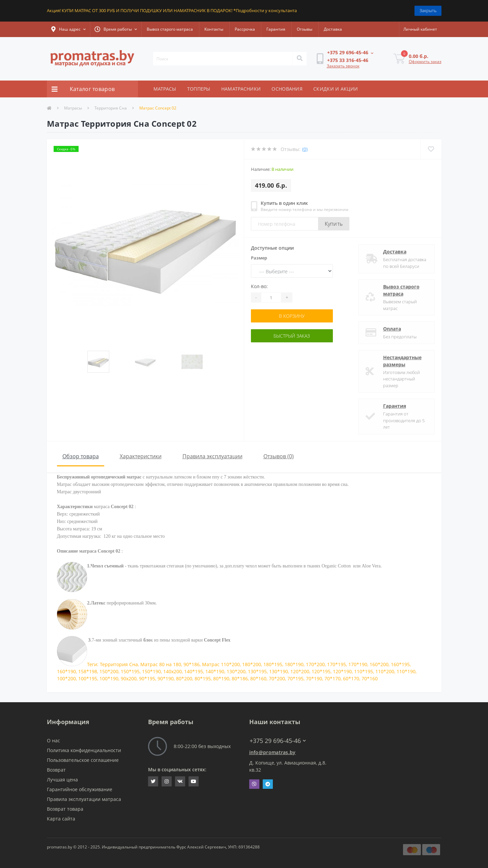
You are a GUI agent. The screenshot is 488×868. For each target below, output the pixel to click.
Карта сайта (61, 819)
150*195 (130, 671)
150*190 (151, 671)
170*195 (337, 664)
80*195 (203, 678)
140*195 (194, 671)
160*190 (66, 671)
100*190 (109, 678)
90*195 (147, 678)
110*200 (385, 671)
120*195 (321, 671)
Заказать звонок (343, 66)
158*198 (88, 671)
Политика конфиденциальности (84, 750)
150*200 (109, 671)
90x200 (129, 678)
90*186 (192, 664)
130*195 (257, 671)
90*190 (166, 678)
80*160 (258, 678)
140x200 (173, 671)
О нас (53, 740)
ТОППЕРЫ (199, 89)
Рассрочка (245, 29)
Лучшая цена (62, 780)
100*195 (88, 678)
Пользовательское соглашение (83, 760)
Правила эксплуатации (212, 456)
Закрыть (428, 10)
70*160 (370, 678)
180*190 (294, 664)
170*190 (358, 664)
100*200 (66, 678)
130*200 (236, 671)
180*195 (273, 664)
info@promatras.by (272, 752)
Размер (259, 258)
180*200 (252, 664)
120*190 (342, 671)
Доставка (333, 29)
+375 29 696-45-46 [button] (278, 741)
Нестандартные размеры (402, 361)
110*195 (364, 671)
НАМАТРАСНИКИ (241, 89)
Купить (334, 224)
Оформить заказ (425, 61)
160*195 (400, 664)
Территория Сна (111, 108)
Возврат (56, 770)
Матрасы (73, 108)
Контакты (214, 29)
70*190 (314, 678)
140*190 (215, 671)
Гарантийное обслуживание (80, 789)
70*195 (295, 678)
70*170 (333, 678)
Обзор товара (81, 456)
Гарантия (276, 29)
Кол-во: (259, 286)
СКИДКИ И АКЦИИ (336, 89)
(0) (305, 149)
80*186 (240, 678)
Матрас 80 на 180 (161, 664)
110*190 (406, 671)
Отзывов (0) (279, 456)
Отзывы (305, 29)
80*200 (184, 678)
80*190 (221, 678)
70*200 (277, 678)
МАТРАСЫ (165, 89)
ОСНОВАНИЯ (287, 89)
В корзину (292, 316)
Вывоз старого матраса (170, 29)
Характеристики (141, 456)
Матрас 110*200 (221, 664)
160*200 (379, 664)
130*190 (279, 671)
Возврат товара (65, 809)
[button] (68, 29)
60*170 (351, 678)
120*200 (300, 671)
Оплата (392, 329)
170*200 (315, 664)
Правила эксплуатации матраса (84, 799)
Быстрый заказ (292, 336)
